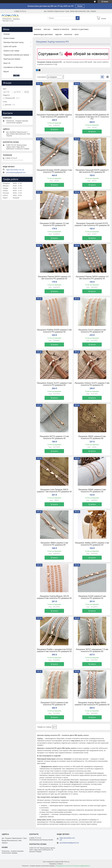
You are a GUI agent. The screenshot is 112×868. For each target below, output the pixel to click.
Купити (55, 130)
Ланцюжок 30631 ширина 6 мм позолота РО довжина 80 (92, 437)
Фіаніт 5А (7, 63)
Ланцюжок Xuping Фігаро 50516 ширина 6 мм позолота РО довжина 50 (92, 704)
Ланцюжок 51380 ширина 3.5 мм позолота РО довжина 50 (54, 224)
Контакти (68, 35)
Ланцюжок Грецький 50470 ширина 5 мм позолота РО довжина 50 (92, 171)
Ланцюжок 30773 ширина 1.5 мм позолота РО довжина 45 (54, 437)
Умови (80, 6)
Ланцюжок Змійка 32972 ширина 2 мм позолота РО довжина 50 (92, 544)
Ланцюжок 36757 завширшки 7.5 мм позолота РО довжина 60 (92, 650)
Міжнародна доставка (43, 35)
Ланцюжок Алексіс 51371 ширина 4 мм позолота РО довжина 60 (54, 384)
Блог (77, 35)
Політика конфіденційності (82, 866)
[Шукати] (78, 18)
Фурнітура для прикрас (12, 59)
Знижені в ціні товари (11, 51)
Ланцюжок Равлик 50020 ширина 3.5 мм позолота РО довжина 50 (54, 278)
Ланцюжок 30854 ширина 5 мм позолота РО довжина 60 (54, 544)
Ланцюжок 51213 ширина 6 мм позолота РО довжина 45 (54, 704)
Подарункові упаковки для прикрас (16, 55)
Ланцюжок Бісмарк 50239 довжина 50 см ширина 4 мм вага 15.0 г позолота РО (92, 117)
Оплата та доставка (80, 29)
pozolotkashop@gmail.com (16, 172)
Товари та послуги (61, 29)
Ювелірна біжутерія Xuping (13, 42)
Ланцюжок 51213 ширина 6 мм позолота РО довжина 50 (92, 331)
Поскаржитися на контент (64, 866)
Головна (37, 29)
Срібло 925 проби (10, 46)
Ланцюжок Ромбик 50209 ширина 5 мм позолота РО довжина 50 (54, 331)
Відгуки (59, 35)
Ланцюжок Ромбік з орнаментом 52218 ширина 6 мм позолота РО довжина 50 (54, 650)
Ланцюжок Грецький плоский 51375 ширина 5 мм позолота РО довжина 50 (92, 224)
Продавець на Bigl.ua (56, 864)
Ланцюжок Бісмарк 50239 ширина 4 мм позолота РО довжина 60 (54, 171)
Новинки (7, 34)
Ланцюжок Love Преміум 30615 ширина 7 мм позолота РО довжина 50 (54, 491)
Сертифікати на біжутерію (13, 67)
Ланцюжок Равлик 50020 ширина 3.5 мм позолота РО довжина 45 (92, 278)
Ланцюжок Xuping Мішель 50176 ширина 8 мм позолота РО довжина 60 (54, 597)
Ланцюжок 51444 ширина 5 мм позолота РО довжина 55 (92, 597)
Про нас (47, 29)
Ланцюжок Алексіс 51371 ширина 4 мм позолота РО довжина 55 (92, 384)
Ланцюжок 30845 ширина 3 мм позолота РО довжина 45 (92, 491)
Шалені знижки (9, 38)
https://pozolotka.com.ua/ (15, 170)
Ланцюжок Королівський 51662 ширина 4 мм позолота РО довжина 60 (54, 116)
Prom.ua (67, 862)
